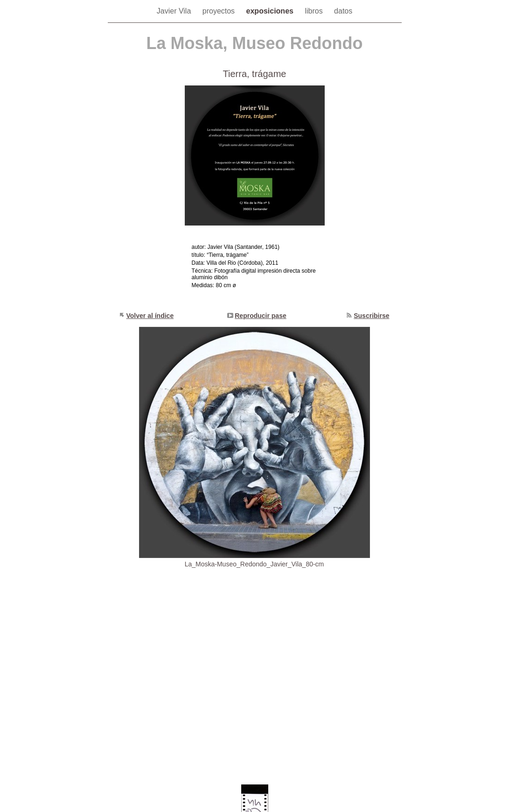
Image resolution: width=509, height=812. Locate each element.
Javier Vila (175, 11)
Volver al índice (150, 316)
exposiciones (271, 11)
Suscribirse (371, 316)
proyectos (220, 11)
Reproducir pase (260, 316)
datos (343, 11)
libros (315, 11)
